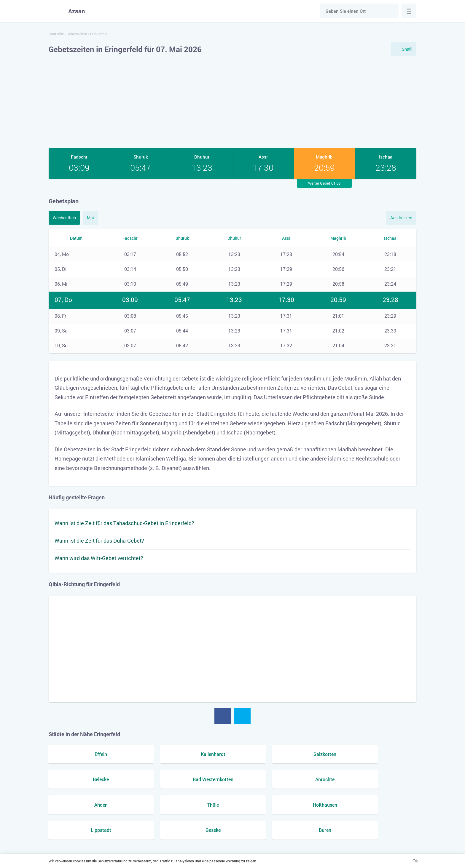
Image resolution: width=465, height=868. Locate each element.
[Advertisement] (232, 102)
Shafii (407, 49)
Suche (391, 11)
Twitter (242, 716)
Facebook (223, 716)
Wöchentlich (64, 218)
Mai (90, 218)
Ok (415, 861)
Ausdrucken (401, 218)
